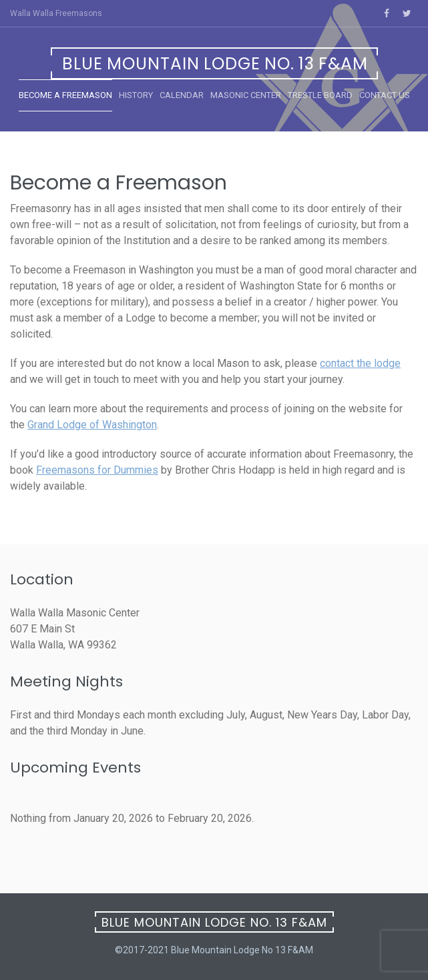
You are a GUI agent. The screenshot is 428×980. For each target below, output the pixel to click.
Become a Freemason (65, 95)
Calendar (182, 95)
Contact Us (385, 95)
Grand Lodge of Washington (92, 425)
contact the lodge (360, 363)
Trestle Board (320, 95)
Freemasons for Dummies (97, 470)
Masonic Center (246, 95)
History (136, 95)
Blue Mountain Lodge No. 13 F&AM (215, 64)
